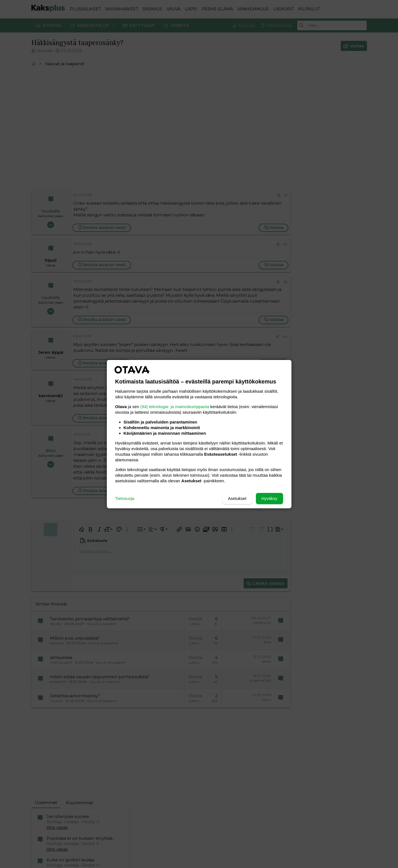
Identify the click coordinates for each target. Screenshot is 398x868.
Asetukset (237, 498)
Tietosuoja (125, 498)
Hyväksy (269, 498)
